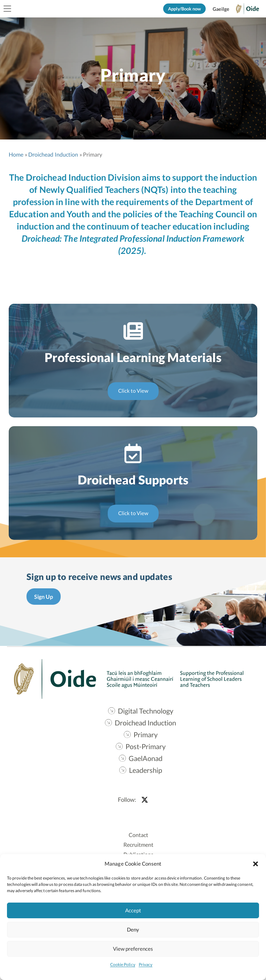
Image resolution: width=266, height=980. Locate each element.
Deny (133, 929)
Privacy (146, 964)
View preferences (133, 949)
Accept (133, 910)
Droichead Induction (53, 154)
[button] (256, 864)
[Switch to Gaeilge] (221, 9)
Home (16, 154)
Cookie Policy (123, 964)
